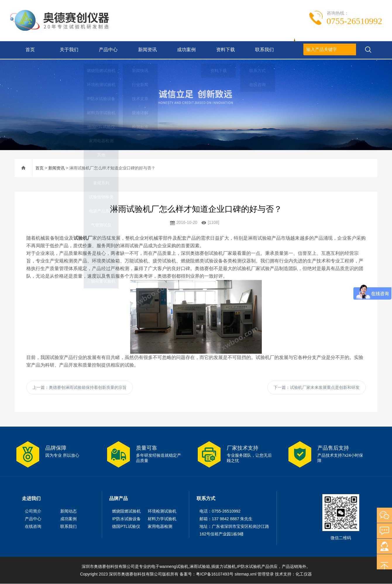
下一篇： (317, 387)
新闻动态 (68, 511)
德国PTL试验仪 (126, 527)
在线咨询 (33, 527)
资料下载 (225, 50)
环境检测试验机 (162, 511)
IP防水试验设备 (126, 519)
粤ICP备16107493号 (215, 574)
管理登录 (266, 574)
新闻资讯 (147, 50)
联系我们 (264, 50)
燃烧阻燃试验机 (126, 511)
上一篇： (80, 387)
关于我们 (68, 50)
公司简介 (33, 511)
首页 (29, 50)
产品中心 (108, 50)
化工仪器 (304, 574)
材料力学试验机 (162, 519)
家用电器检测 (160, 527)
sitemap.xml (246, 574)
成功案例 (186, 50)
